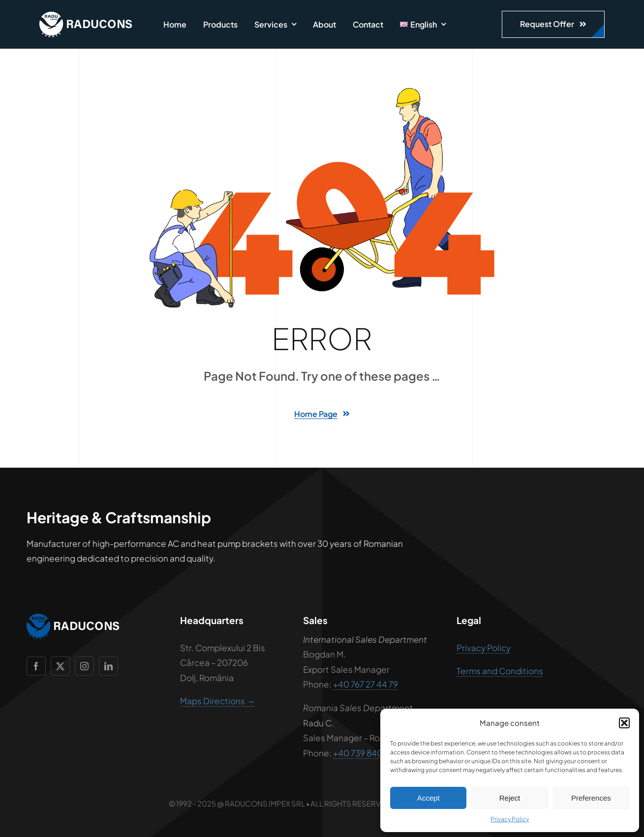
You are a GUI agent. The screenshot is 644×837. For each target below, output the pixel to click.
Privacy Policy (510, 819)
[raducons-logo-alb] (86, 16)
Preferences (591, 798)
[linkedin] (108, 666)
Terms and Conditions (500, 671)
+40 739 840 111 (363, 753)
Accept (429, 798)
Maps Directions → (217, 701)
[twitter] (60, 666)
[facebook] (36, 666)
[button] (624, 723)
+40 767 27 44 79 (366, 684)
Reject (510, 798)
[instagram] (84, 666)
